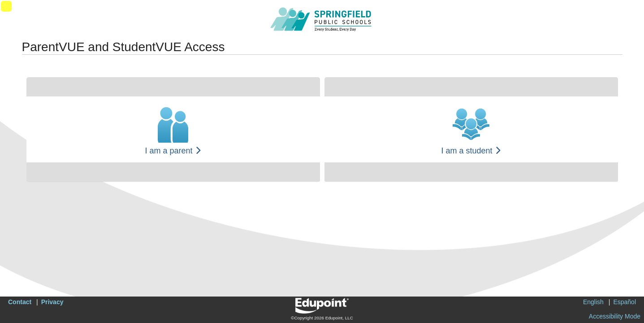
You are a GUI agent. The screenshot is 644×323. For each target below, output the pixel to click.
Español (625, 302)
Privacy (52, 302)
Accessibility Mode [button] (615, 316)
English (593, 302)
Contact (20, 302)
